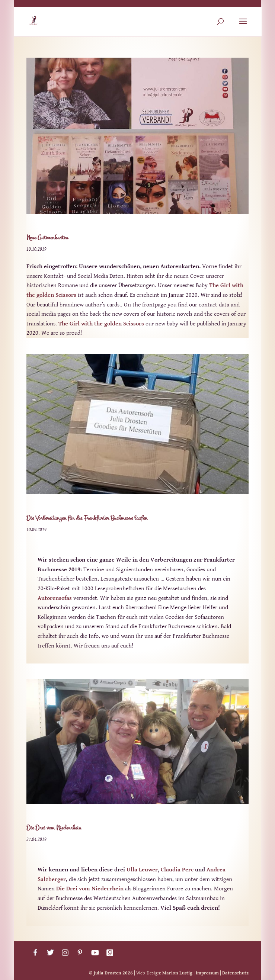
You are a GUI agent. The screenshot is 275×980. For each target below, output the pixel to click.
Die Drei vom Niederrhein (54, 828)
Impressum (207, 973)
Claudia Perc (177, 870)
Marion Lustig (177, 973)
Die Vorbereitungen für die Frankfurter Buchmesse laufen (87, 518)
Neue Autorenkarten (47, 237)
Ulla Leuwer (142, 870)
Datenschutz (235, 973)
